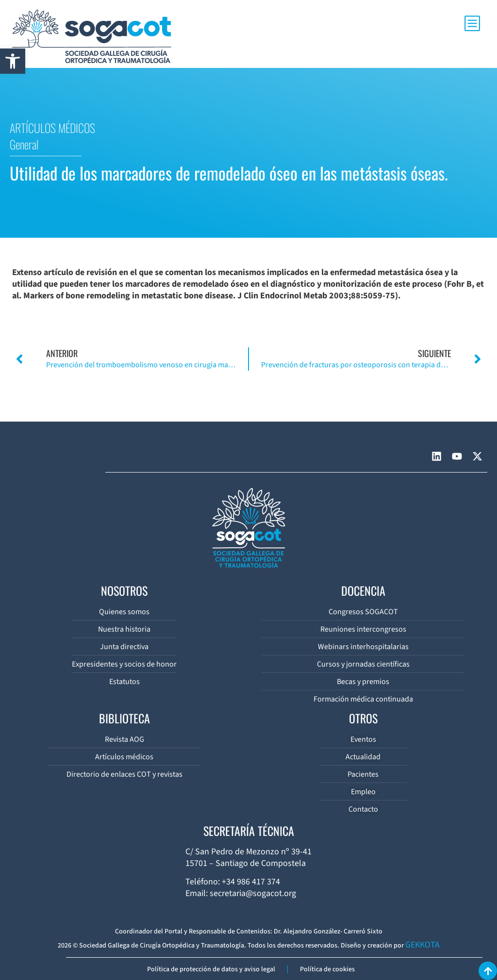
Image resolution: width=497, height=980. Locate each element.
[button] (13, 61)
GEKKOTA (422, 945)
